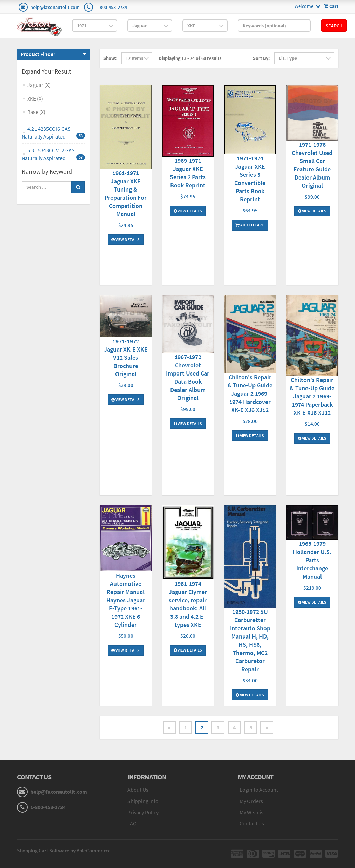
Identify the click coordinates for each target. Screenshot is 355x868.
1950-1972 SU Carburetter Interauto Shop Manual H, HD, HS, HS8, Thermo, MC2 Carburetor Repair (250, 640)
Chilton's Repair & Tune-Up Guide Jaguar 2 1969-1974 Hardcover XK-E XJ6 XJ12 (250, 393)
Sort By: (261, 58)
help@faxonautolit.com (55, 7)
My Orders (251, 801)
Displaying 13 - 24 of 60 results (190, 58)
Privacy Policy (143, 812)
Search (334, 26)
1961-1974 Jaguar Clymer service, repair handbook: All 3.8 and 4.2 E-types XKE (188, 604)
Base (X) (36, 112)
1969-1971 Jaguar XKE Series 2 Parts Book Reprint (188, 173)
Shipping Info (143, 801)
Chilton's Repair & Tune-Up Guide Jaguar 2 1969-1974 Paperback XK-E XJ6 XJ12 (312, 396)
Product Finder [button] (38, 54)
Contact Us (252, 824)
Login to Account (259, 790)
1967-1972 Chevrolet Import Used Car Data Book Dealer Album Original (188, 377)
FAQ (132, 824)
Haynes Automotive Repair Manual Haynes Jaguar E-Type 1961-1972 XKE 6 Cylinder (126, 600)
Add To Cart (250, 225)
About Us (138, 790)
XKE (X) (35, 98)
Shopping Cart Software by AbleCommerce (64, 851)
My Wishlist (252, 812)
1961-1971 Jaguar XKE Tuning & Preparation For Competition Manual (126, 193)
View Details (126, 240)
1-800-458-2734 (111, 7)
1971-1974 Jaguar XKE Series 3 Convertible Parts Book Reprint (250, 179)
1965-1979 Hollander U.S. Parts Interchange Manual (312, 560)
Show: (110, 58)
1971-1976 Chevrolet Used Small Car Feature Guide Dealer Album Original (312, 165)
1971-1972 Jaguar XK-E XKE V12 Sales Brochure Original (126, 358)
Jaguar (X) (39, 85)
